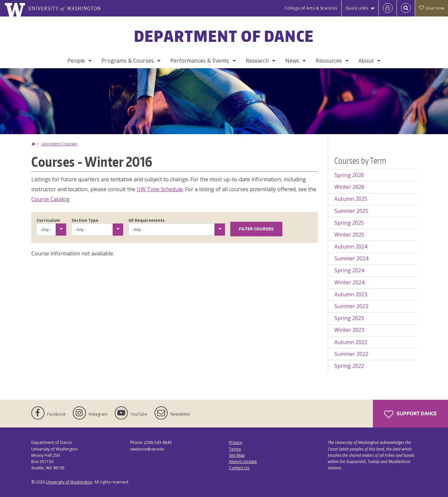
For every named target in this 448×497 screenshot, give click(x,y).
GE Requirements (147, 220)
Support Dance (410, 414)
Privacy (236, 442)
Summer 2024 (351, 258)
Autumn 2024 (351, 247)
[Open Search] (406, 8)
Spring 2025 (349, 223)
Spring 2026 (349, 175)
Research (257, 61)
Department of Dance (224, 36)
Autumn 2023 (351, 294)
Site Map (237, 455)
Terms (235, 449)
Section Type (85, 220)
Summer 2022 (351, 354)
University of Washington (69, 482)
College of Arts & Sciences (311, 8)
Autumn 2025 (351, 199)
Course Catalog (50, 199)
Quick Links (357, 8)
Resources (329, 61)
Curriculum (48, 220)
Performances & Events (200, 61)
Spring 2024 (349, 270)
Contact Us (239, 468)
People (76, 61)
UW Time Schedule (160, 189)
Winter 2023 (349, 330)
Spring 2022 (349, 366)
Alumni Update (243, 462)
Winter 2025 (349, 235)
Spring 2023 (349, 318)
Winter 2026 (349, 187)
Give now (432, 8)
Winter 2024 (349, 282)
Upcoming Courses (59, 144)
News (292, 61)
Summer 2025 (351, 211)
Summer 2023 (351, 306)
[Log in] (388, 8)
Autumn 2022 (351, 342)
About (366, 61)
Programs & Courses (128, 61)
